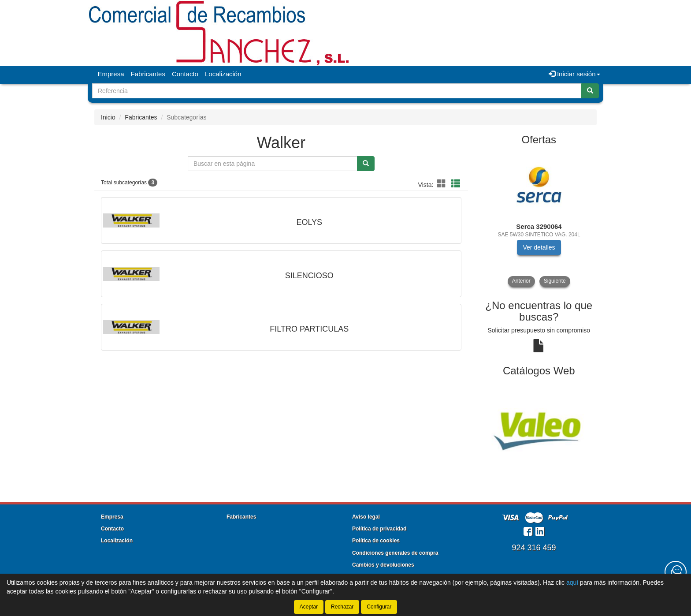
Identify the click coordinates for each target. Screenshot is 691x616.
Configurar (379, 607)
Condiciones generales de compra (395, 553)
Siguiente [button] (555, 281)
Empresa (111, 74)
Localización (223, 74)
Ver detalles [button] (539, 247)
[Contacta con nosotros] (676, 572)
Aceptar (309, 607)
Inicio (108, 117)
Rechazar (342, 607)
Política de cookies (376, 541)
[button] (443, 184)
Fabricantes (148, 74)
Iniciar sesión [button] (574, 74)
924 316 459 (534, 548)
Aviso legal (366, 517)
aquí (572, 582)
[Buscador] (337, 91)
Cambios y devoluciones (383, 565)
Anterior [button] (521, 281)
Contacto (185, 74)
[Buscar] (590, 91)
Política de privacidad (379, 529)
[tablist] (539, 219)
